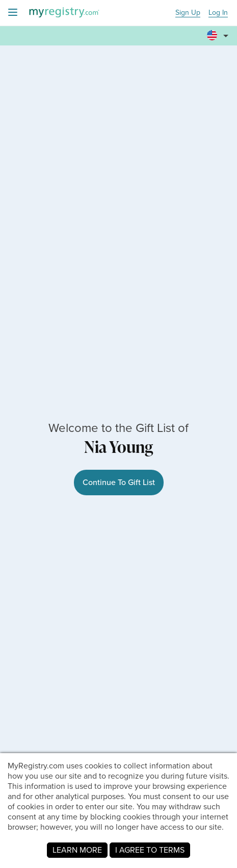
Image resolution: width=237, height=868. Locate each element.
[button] (219, 31)
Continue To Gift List (119, 482)
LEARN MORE (77, 850)
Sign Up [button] (188, 13)
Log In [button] (218, 13)
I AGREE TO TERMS (150, 850)
